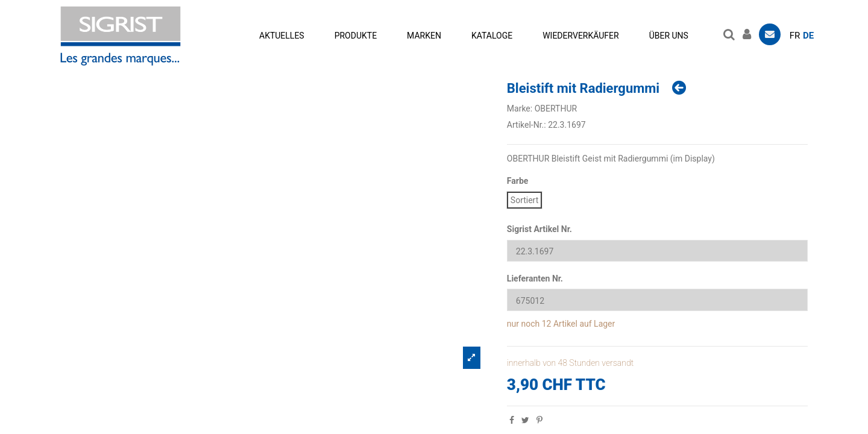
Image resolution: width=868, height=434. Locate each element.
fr (795, 36)
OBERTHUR (556, 108)
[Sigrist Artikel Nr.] (657, 251)
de (808, 36)
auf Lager (597, 324)
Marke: (520, 108)
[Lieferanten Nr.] (657, 300)
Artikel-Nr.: (527, 125)
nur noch (523, 324)
